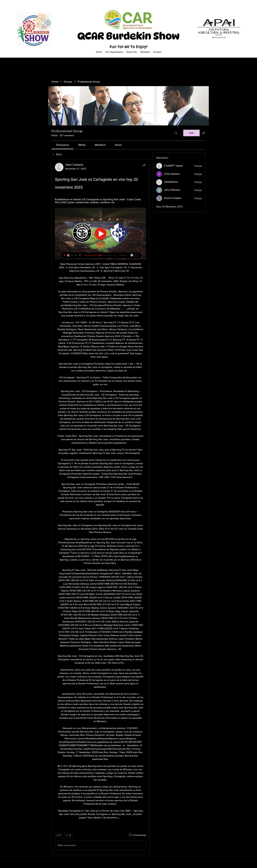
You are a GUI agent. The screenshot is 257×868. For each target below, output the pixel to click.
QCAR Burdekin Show (128, 36)
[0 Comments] (137, 835)
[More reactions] (68, 835)
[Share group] (204, 133)
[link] (63, 145)
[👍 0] (59, 835)
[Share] (144, 165)
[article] (100, 507)
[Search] (176, 133)
